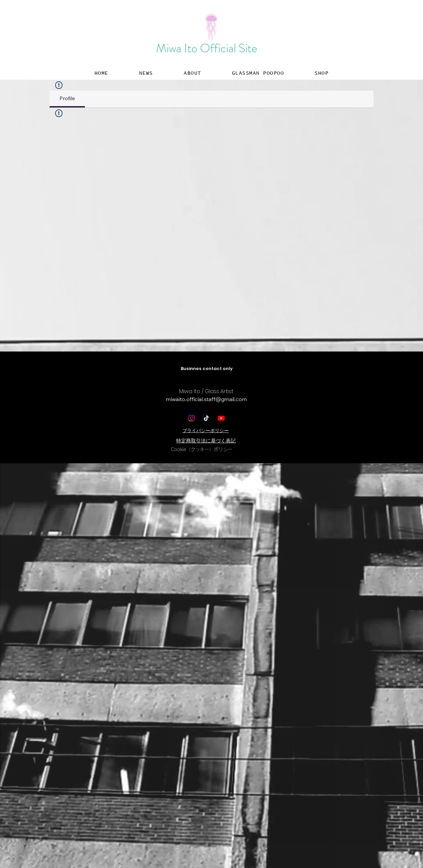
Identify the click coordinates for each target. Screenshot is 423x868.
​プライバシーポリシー (206, 431)
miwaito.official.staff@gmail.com (206, 400)
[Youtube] (221, 418)
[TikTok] (206, 418)
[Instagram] (192, 418)
